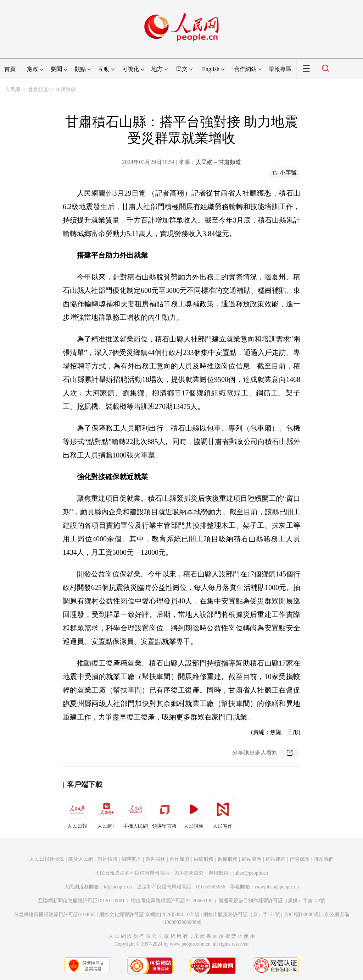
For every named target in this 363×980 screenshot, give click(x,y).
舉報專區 (280, 69)
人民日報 (77, 813)
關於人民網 (81, 859)
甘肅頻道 (38, 90)
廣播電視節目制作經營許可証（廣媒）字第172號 (272, 901)
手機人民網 (135, 813)
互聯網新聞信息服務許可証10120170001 (81, 901)
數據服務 (228, 859)
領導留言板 (164, 813)
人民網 (13, 90)
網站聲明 (252, 859)
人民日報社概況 (47, 859)
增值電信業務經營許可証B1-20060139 (172, 901)
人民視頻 (194, 813)
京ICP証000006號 (302, 915)
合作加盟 (179, 859)
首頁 (10, 69)
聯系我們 (324, 859)
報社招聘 (107, 859)
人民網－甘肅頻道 (218, 162)
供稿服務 (203, 859)
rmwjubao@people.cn (277, 887)
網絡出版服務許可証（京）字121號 (242, 915)
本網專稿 (66, 90)
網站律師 (275, 859)
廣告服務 (155, 859)
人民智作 (223, 813)
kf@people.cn (118, 887)
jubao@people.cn (251, 873)
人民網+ (106, 813)
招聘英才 (131, 859)
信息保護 (300, 859)
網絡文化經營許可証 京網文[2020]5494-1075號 (150, 915)
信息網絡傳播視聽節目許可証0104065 (55, 915)
